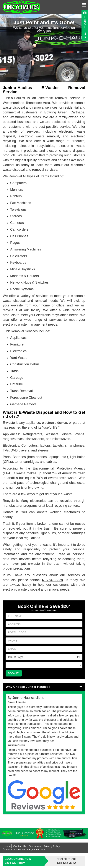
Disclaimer (35, 846)
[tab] (44, 687)
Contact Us (20, 846)
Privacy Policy (52, 846)
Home (7, 846)
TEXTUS (85, 27)
